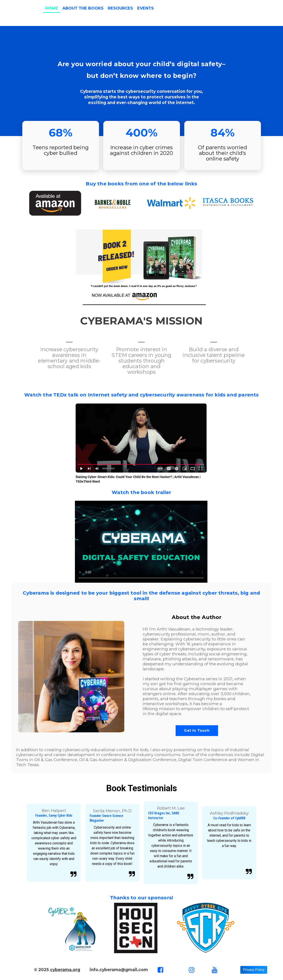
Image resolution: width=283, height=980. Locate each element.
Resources (120, 8)
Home (52, 8)
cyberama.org (65, 970)
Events (146, 8)
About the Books (83, 8)
